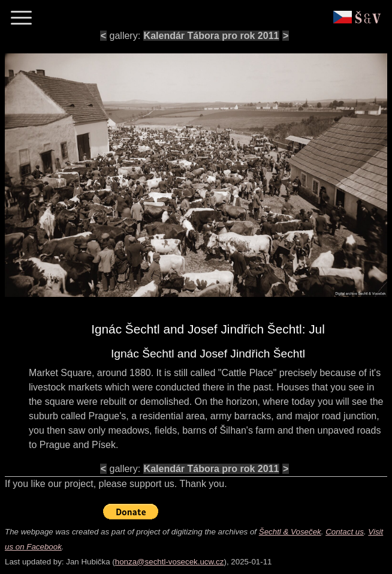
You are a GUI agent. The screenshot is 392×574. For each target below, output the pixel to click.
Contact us (345, 532)
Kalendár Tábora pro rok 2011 (212, 36)
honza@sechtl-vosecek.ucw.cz (170, 562)
